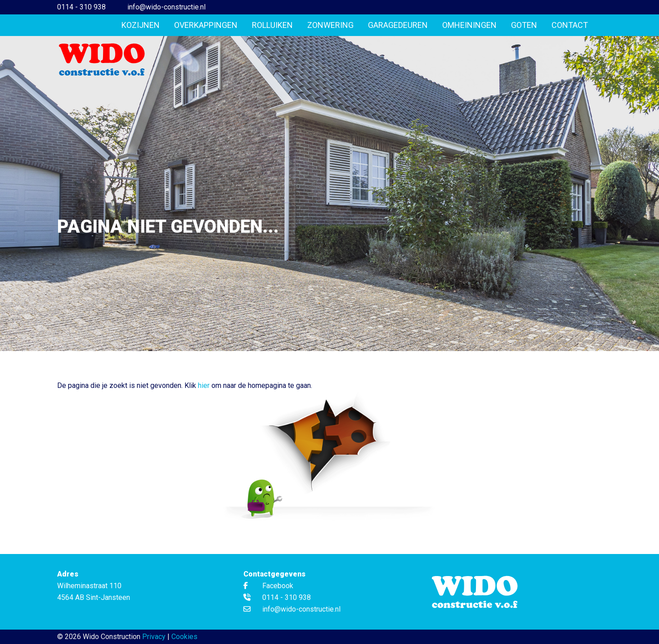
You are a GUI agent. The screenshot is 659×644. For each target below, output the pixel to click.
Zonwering (330, 25)
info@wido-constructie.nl (166, 7)
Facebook (268, 586)
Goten (524, 25)
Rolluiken (272, 25)
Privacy (154, 637)
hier (204, 385)
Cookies (184, 637)
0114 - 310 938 (81, 7)
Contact (570, 25)
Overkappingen (206, 25)
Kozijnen (141, 25)
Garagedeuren (398, 25)
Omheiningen (469, 25)
